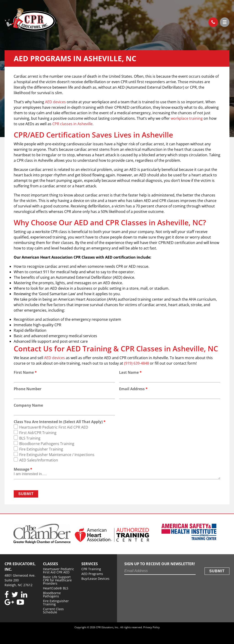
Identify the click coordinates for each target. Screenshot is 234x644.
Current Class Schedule (53, 611)
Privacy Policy (152, 627)
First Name (25, 372)
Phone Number (28, 389)
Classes (51, 564)
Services (90, 564)
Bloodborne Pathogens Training (47, 444)
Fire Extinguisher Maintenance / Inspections (57, 455)
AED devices (55, 102)
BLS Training (30, 438)
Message (23, 469)
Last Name (130, 372)
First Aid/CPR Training (38, 433)
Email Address (133, 389)
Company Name (28, 405)
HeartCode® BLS (56, 588)
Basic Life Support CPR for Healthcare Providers (57, 580)
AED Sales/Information (39, 460)
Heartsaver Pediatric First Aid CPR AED (58, 571)
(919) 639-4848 (212, 21)
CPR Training (91, 569)
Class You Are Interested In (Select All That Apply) (60, 422)
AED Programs (92, 574)
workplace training (187, 118)
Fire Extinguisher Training (41, 449)
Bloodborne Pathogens (52, 595)
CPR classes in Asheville (72, 124)
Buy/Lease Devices (95, 579)
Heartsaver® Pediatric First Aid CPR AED (54, 427)
